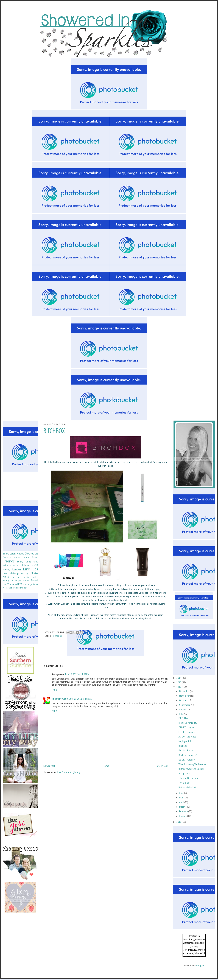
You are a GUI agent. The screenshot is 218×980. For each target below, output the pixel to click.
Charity (21, 554)
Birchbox (183, 746)
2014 (179, 678)
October (183, 700)
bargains (15, 588)
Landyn (16, 569)
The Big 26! (184, 783)
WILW (18, 584)
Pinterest (15, 577)
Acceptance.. (185, 774)
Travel (34, 580)
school (24, 588)
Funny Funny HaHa (28, 562)
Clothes (29, 553)
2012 (179, 687)
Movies (35, 573)
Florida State (21, 557)
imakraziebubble (60, 699)
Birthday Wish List (187, 787)
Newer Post (49, 766)
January (183, 816)
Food (35, 557)
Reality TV (8, 581)
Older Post (162, 766)
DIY (36, 554)
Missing (25, 573)
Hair (5, 565)
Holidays (24, 565)
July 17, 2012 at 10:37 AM (81, 699)
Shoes (26, 581)
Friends (9, 561)
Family (7, 557)
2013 (179, 682)
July (181, 714)
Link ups (31, 569)
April (182, 802)
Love (5, 573)
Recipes (18, 581)
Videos (11, 584)
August (183, 710)
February (184, 811)
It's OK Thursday (187, 732)
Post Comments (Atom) (68, 772)
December (185, 691)
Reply (55, 689)
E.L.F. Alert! (184, 718)
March (182, 807)
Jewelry (6, 570)
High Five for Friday (188, 723)
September (185, 705)
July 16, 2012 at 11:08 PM (77, 674)
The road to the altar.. (189, 778)
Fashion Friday (186, 751)
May (181, 798)
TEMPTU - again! (187, 727)
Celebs (13, 554)
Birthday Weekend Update (191, 769)
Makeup (14, 573)
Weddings (27, 584)
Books (6, 554)
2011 (179, 822)
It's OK (34, 565)
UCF (5, 584)
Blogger (200, 966)
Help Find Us (12, 565)
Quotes (34, 577)
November (185, 696)
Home (106, 766)
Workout (7, 588)
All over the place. (188, 737)
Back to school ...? (188, 755)
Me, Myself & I (185, 741)
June (182, 793)
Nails (6, 577)
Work (36, 584)
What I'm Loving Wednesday (192, 764)
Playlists (25, 577)
